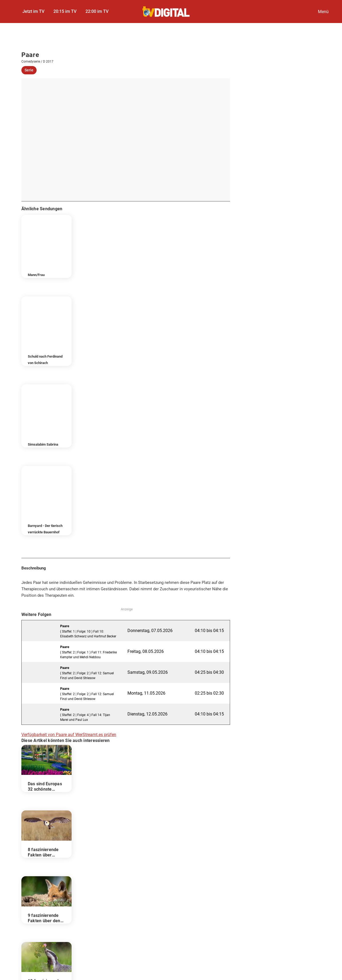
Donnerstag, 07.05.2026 (150, 455)
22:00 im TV (97, 11)
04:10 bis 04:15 (209, 455)
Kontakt (189, 903)
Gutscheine (295, 903)
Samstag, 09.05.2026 (148, 497)
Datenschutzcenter (143, 903)
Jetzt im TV (33, 11)
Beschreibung (40, 845)
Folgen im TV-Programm (48, 853)
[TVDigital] (166, 12)
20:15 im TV (65, 11)
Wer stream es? (41, 869)
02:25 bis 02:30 (209, 518)
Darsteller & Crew (43, 861)
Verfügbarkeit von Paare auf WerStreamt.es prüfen (69, 559)
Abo (259, 903)
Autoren (226, 903)
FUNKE (143, 917)
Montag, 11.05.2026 (146, 518)
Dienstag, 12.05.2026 (147, 539)
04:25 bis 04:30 (209, 497)
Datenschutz (91, 903)
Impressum (47, 903)
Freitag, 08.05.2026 (146, 476)
